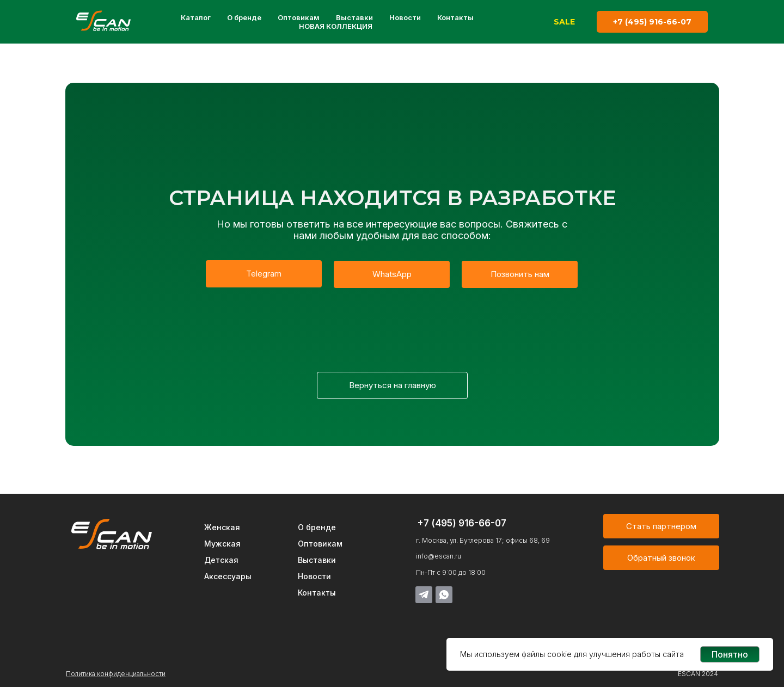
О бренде (244, 17)
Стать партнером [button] (661, 526)
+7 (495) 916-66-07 (652, 22)
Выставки (354, 17)
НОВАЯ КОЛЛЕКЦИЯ (336, 26)
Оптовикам (299, 17)
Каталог (196, 17)
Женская (222, 527)
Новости (405, 17)
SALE (564, 22)
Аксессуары (228, 576)
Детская (221, 560)
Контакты (455, 17)
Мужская (222, 544)
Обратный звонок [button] (661, 558)
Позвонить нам (520, 274)
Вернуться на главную (393, 385)
